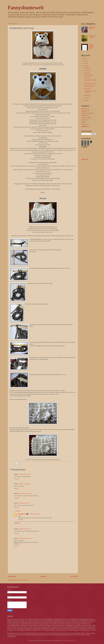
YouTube (50, 229)
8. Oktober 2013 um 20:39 (24, 484)
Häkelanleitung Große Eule (92, 28)
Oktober (86, 73)
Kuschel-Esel (87, 89)
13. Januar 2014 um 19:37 (35, 514)
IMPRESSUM (85, 159)
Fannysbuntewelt (26, 8)
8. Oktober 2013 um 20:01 (24, 474)
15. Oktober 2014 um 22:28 (25, 529)
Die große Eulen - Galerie (90, 84)
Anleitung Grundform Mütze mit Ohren (91, 47)
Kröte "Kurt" (87, 78)
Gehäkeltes (84, 109)
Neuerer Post (12, 576)
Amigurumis (84, 111)
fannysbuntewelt (22, 514)
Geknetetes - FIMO (86, 118)
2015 (84, 61)
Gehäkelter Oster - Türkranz (92, 37)
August (86, 98)
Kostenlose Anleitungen (87, 113)
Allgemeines (84, 115)
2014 (84, 64)
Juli (85, 100)
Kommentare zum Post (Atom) (20, 580)
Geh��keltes (85, 126)
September (87, 95)
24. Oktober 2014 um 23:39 (25, 538)
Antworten (16, 479)
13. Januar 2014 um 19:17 (24, 503)
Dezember (87, 68)
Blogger (74, 641)
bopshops (64, 641)
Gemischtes (84, 124)
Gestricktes (84, 120)
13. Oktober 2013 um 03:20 (25, 493)
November (87, 71)
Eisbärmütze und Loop (89, 86)
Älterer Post (74, 576)
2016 (84, 59)
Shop (83, 122)
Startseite (43, 576)
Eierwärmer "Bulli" (89, 75)
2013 (84, 66)
